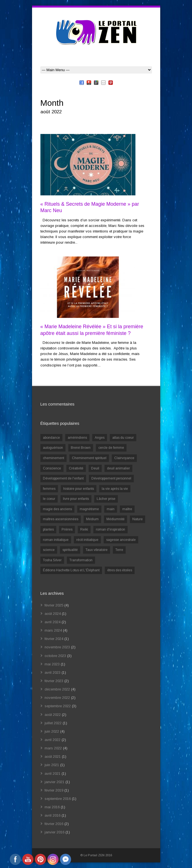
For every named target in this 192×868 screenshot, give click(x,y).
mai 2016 (52, 807)
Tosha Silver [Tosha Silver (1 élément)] (52, 560)
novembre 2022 (57, 698)
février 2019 (54, 790)
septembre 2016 (58, 799)
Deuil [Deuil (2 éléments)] (95, 468)
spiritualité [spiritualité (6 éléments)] (70, 550)
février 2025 (54, 605)
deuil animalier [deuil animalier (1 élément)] (118, 468)
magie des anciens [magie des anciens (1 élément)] (57, 509)
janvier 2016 (54, 832)
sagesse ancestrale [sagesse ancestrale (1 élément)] (121, 540)
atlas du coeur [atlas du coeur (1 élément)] (123, 438)
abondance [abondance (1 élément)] (51, 438)
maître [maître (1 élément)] (127, 509)
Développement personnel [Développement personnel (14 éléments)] (111, 478)
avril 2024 (53, 622)
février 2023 (54, 681)
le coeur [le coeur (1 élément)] (49, 499)
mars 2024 (53, 630)
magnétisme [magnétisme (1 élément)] (89, 509)
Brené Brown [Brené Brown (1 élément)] (81, 448)
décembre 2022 (57, 689)
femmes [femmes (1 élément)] (49, 489)
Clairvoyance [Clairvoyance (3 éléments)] (124, 458)
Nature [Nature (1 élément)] (138, 519)
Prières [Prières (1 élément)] (67, 529)
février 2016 (54, 824)
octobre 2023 (55, 656)
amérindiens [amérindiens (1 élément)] (77, 438)
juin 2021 (52, 765)
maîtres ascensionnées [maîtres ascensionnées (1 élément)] (61, 519)
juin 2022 (52, 731)
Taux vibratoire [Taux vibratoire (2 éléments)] (97, 550)
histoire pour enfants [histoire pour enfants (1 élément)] (79, 489)
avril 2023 (53, 672)
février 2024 (54, 639)
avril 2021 (53, 774)
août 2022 (53, 715)
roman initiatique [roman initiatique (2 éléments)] (56, 540)
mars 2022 (53, 748)
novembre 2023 (57, 647)
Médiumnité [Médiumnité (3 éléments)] (116, 519)
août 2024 (53, 614)
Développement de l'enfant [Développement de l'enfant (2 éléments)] (63, 478)
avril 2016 (53, 815)
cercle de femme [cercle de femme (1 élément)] (111, 448)
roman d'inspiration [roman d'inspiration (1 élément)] (110, 529)
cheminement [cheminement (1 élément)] (54, 458)
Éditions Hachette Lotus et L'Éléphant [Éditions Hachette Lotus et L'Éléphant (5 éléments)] (71, 570)
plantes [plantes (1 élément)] (48, 529)
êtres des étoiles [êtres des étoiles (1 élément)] (120, 570)
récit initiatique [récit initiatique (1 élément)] (87, 540)
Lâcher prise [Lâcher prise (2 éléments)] (106, 499)
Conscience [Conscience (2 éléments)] (52, 468)
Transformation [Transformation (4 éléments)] (81, 560)
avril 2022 (53, 740)
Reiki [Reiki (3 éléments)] (84, 529)
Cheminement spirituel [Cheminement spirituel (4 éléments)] (89, 458)
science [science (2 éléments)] (49, 550)
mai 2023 (52, 664)
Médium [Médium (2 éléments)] (92, 519)
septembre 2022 (58, 706)
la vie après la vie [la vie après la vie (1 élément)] (115, 489)
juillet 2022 (53, 723)
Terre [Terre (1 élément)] (119, 550)
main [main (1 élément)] (111, 509)
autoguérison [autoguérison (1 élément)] (53, 448)
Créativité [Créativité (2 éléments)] (76, 468)
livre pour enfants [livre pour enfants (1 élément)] (76, 499)
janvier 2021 (54, 782)
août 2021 (53, 756)
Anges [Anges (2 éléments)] (100, 438)
